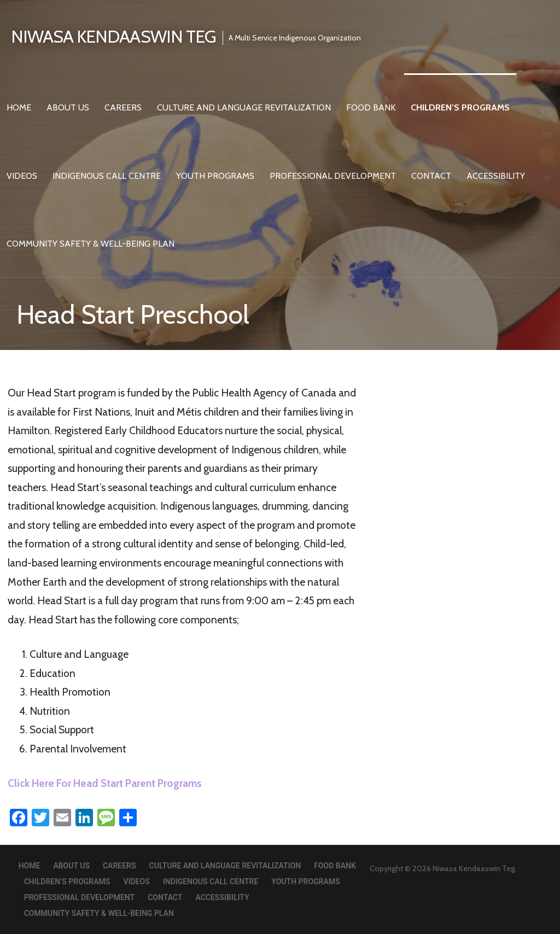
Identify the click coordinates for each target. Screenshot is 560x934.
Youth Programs (215, 176)
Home (19, 107)
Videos (22, 176)
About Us (68, 107)
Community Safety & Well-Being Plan (91, 244)
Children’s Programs (460, 107)
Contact (431, 176)
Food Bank (371, 107)
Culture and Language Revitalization (244, 107)
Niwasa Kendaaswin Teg (113, 36)
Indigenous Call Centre (107, 176)
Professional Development (333, 176)
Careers (123, 107)
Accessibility (496, 176)
